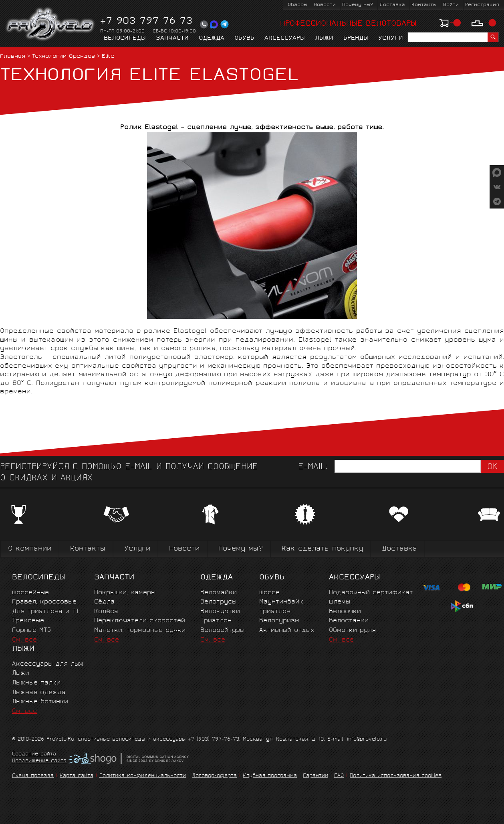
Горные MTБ (31, 631)
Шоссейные (30, 593)
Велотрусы (218, 602)
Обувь (244, 38)
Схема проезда (33, 776)
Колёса (106, 612)
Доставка (392, 5)
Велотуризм (279, 621)
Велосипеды (125, 38)
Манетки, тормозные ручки (140, 631)
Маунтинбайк (281, 602)
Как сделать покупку (322, 549)
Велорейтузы (222, 631)
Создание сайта (34, 755)
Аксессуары (285, 38)
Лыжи (324, 38)
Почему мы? (358, 5)
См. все (24, 640)
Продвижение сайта (39, 761)
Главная (13, 57)
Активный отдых (287, 631)
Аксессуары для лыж (48, 664)
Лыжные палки (36, 683)
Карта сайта (77, 776)
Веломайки (219, 593)
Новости (325, 5)
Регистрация (482, 5)
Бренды (356, 38)
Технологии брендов (64, 57)
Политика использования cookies (396, 776)
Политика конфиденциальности (143, 776)
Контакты (424, 5)
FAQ (339, 776)
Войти (451, 5)
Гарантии (316, 776)
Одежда (212, 38)
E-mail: (313, 467)
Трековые (28, 621)
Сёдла (104, 602)
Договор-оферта (214, 776)
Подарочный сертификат (371, 593)
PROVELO (51, 24)
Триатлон (216, 621)
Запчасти (172, 38)
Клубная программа (270, 776)
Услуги (391, 38)
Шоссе (269, 593)
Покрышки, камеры (125, 593)
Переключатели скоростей (140, 621)
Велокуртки (220, 612)
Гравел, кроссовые (44, 602)
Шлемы (340, 602)
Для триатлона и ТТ (46, 612)
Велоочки (345, 612)
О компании (30, 549)
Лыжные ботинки (40, 702)
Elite (108, 57)
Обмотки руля (352, 631)
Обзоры (297, 5)
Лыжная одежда (39, 693)
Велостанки (349, 621)
